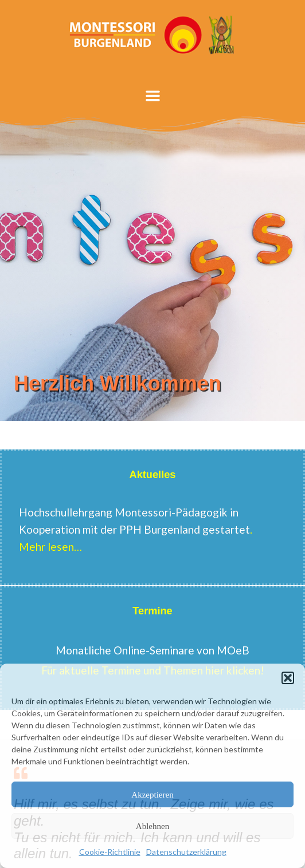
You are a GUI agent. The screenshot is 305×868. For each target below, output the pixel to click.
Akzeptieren (152, 795)
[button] (288, 678)
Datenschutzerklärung (186, 852)
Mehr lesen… (52, 547)
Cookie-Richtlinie (110, 852)
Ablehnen (152, 826)
